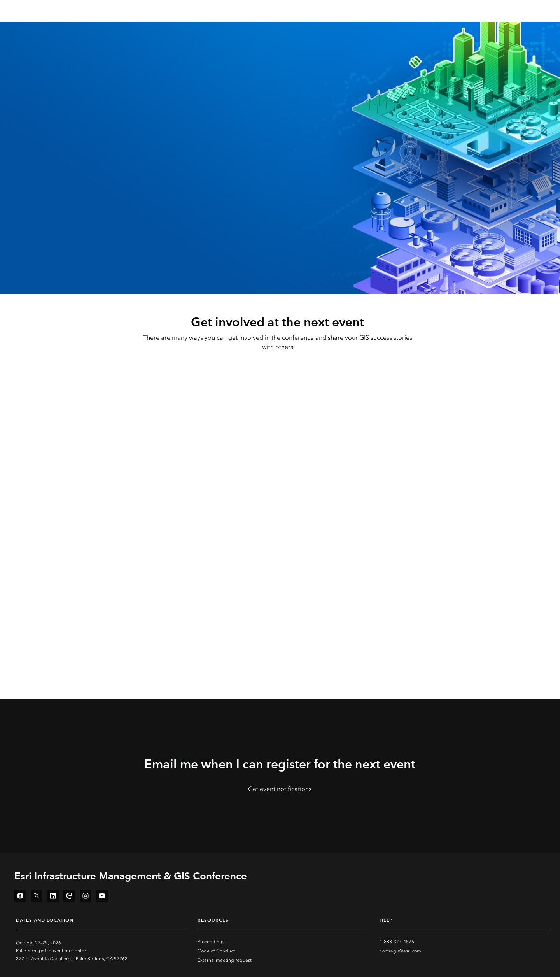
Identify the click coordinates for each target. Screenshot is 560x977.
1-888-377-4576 (397, 942)
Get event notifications (280, 789)
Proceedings (211, 942)
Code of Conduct (216, 951)
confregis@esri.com (400, 951)
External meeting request (225, 960)
